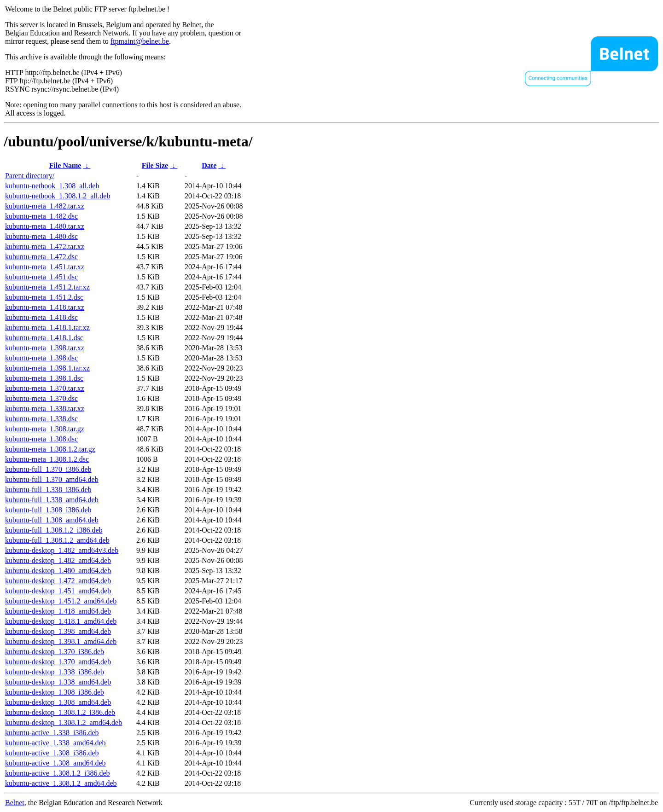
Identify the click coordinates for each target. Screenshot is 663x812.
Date (209, 165)
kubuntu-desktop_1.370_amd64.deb (58, 662)
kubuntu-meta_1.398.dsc (41, 358)
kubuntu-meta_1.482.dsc (41, 216)
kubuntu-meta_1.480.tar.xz (45, 226)
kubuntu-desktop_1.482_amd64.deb (58, 560)
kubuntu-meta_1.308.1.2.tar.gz (50, 449)
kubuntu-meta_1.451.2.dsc (44, 297)
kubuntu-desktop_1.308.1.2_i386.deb (60, 712)
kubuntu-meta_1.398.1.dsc (44, 378)
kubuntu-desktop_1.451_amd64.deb (58, 591)
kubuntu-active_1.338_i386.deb (52, 733)
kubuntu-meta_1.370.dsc (41, 398)
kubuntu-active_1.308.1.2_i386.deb (58, 773)
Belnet (15, 803)
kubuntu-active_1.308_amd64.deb (55, 763)
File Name (65, 165)
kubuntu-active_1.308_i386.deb (52, 753)
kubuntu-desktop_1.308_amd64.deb (58, 702)
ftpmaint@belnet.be (140, 41)
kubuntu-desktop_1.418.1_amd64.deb (61, 621)
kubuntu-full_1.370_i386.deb (48, 469)
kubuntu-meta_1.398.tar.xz (45, 348)
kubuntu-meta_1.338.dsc (41, 419)
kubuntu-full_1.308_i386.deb (48, 510)
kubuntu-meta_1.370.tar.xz (45, 388)
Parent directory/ (30, 176)
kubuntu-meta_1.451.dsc (41, 277)
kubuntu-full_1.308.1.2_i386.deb (54, 530)
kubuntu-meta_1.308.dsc (41, 439)
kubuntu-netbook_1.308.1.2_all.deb (58, 196)
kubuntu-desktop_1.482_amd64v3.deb (62, 550)
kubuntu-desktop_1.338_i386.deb (55, 672)
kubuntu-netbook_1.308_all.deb (52, 186)
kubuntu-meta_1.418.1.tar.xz (47, 328)
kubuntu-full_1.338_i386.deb (48, 490)
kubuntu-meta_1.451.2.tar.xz (47, 287)
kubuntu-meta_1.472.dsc (41, 257)
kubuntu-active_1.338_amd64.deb (55, 743)
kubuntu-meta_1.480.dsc (41, 236)
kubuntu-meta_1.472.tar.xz (45, 246)
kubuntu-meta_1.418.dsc (41, 317)
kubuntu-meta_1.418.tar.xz (45, 307)
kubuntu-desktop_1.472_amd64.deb (58, 581)
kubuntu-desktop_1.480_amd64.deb (58, 571)
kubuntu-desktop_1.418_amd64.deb (58, 611)
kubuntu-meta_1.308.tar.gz (45, 429)
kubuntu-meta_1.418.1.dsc (44, 338)
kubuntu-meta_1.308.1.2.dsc (47, 459)
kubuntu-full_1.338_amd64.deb (52, 500)
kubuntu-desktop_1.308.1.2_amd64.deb (64, 722)
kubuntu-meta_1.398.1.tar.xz (47, 368)
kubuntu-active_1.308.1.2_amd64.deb (61, 783)
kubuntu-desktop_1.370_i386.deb (55, 652)
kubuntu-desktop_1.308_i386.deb (55, 692)
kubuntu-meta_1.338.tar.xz (45, 409)
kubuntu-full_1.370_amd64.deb (52, 479)
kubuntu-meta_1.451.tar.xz (45, 267)
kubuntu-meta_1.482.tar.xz (45, 206)
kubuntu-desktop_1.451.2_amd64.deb (61, 601)
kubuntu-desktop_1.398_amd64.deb (58, 631)
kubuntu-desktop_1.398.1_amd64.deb (61, 641)
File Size (155, 165)
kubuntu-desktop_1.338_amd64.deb (58, 682)
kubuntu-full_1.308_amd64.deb (52, 520)
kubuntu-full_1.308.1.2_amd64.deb (57, 540)
